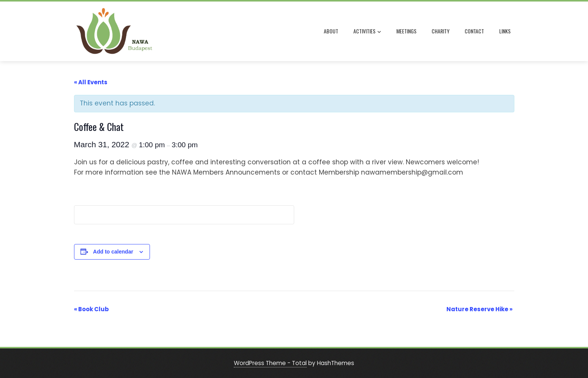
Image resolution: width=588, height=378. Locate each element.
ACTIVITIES (367, 31)
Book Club (91, 309)
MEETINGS (406, 31)
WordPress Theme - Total (270, 363)
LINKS (505, 31)
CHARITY (441, 31)
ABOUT (331, 31)
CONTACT (474, 31)
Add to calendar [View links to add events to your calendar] (113, 252)
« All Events (91, 82)
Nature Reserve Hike (479, 309)
